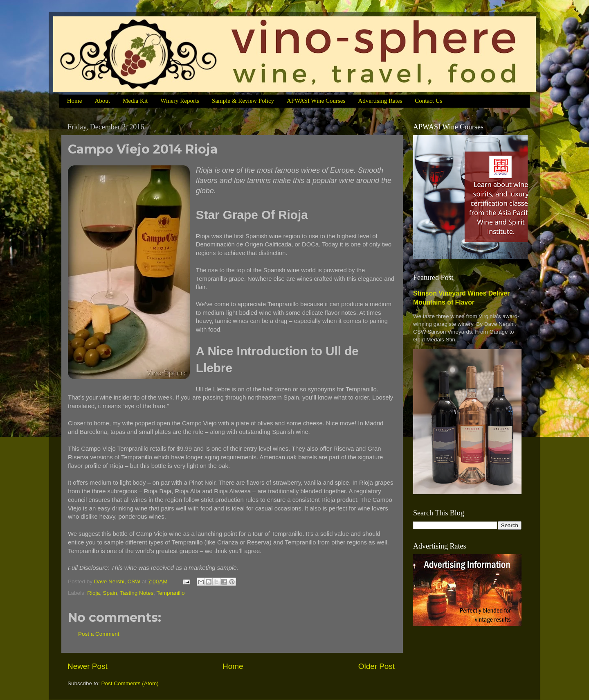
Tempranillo (170, 593)
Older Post (377, 666)
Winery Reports (180, 101)
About (102, 101)
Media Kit (135, 101)
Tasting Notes (137, 593)
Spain (110, 593)
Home (75, 101)
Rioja (93, 593)
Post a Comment (99, 634)
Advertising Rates (380, 101)
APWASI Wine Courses (316, 101)
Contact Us (428, 101)
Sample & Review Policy (243, 101)
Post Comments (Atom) (130, 683)
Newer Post (88, 666)
